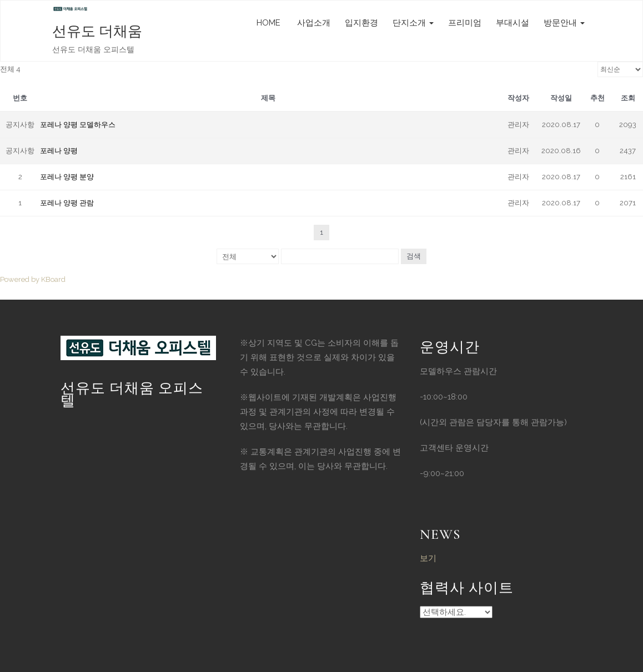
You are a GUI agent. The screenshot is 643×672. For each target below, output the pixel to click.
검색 (414, 256)
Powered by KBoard (33, 279)
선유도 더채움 (97, 31)
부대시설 (513, 23)
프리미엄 (465, 23)
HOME (268, 23)
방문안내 (564, 23)
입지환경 (361, 23)
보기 (428, 558)
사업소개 (313, 23)
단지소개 (413, 23)
